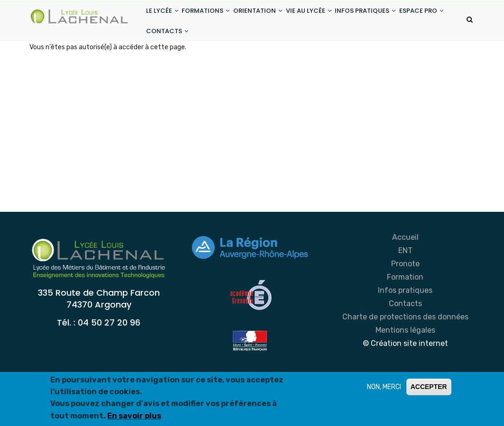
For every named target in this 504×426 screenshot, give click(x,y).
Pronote (405, 295)
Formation (405, 308)
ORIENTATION (272, 18)
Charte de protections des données (405, 348)
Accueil (405, 268)
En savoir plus (134, 416)
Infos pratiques (405, 321)
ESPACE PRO (171, 54)
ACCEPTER (429, 387)
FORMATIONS (215, 18)
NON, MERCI (384, 387)
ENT (405, 281)
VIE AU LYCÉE (329, 18)
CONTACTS (224, 54)
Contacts (405, 334)
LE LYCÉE (165, 18)
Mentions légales (405, 361)
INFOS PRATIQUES (392, 18)
